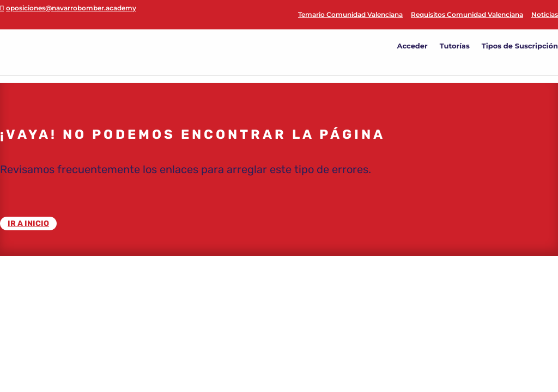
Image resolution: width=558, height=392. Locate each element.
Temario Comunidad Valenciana (350, 15)
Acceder (413, 46)
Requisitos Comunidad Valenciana (467, 15)
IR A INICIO (28, 223)
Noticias (545, 15)
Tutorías (455, 46)
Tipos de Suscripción (520, 46)
